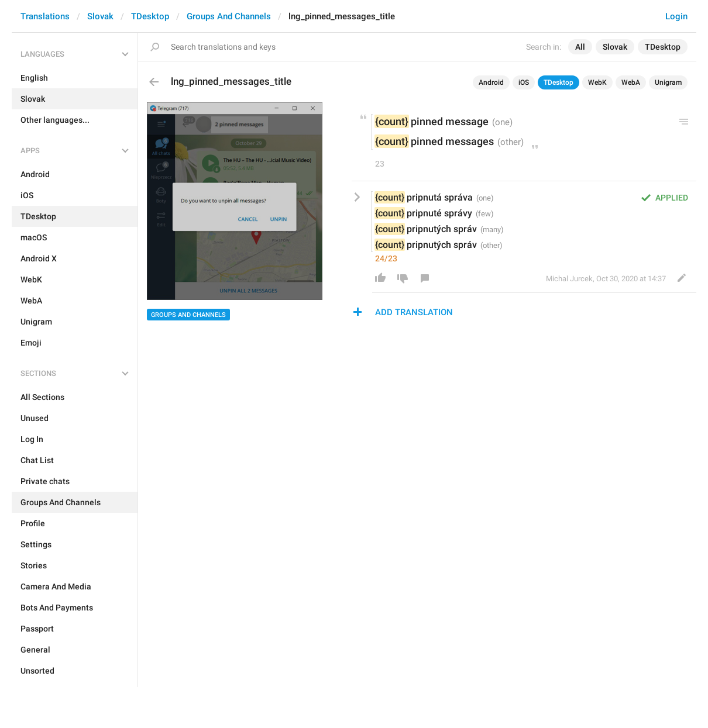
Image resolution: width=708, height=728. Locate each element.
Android (491, 82)
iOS (524, 82)
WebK (597, 82)
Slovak (100, 16)
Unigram (668, 82)
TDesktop (150, 16)
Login (676, 16)
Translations (45, 16)
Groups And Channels (229, 16)
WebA (631, 82)
